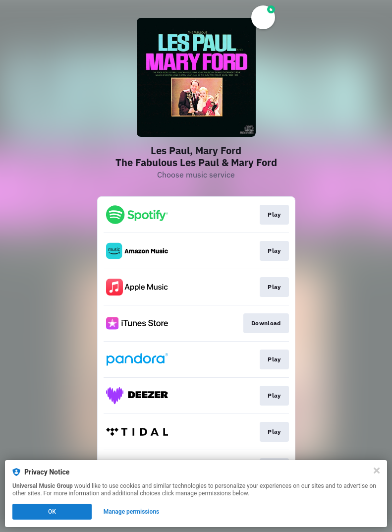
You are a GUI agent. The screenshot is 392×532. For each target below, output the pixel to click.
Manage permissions (132, 512)
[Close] (377, 471)
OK (52, 512)
